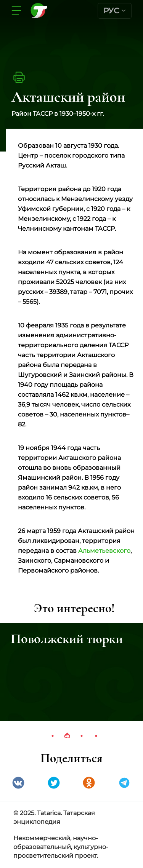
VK (18, 783)
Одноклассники (89, 783)
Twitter (54, 783)
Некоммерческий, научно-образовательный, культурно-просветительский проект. (61, 847)
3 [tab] (82, 736)
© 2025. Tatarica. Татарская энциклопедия (54, 817)
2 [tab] (67, 736)
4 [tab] (96, 736)
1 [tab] (53, 736)
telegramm (124, 783)
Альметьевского (104, 551)
